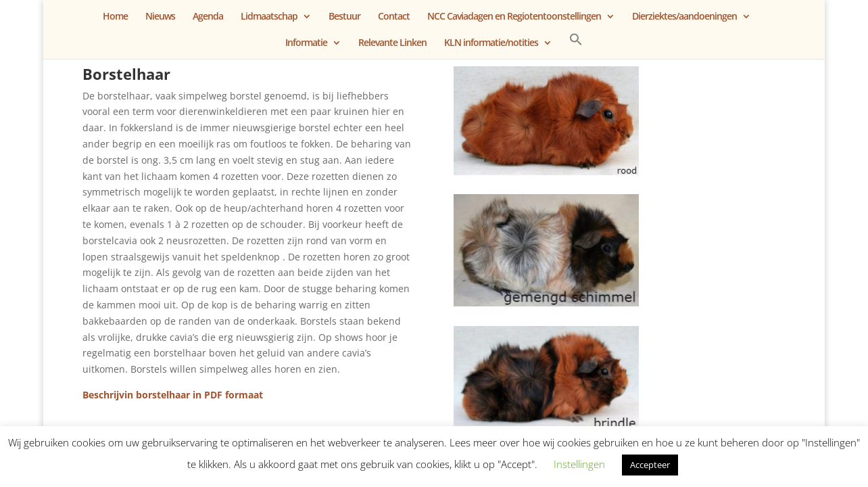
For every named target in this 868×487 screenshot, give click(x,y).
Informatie (306, 43)
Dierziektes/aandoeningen (684, 17)
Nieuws (160, 17)
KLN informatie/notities (491, 43)
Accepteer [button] (650, 465)
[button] (576, 46)
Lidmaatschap (269, 17)
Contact (394, 17)
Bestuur (344, 17)
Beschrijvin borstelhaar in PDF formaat (173, 395)
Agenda (208, 17)
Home (115, 17)
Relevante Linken (392, 43)
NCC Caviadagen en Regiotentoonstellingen (514, 17)
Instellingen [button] (579, 464)
